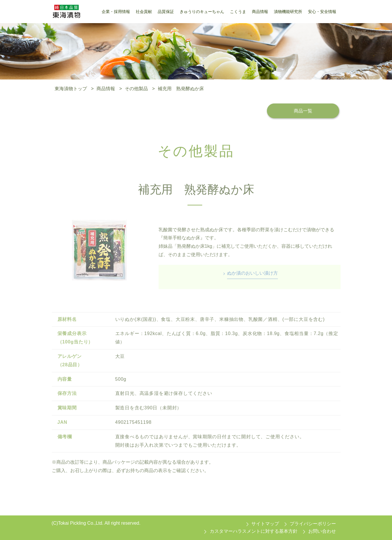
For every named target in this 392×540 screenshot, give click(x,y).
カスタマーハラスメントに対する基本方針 (254, 531)
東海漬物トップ (71, 89)
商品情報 (106, 89)
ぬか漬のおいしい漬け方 (252, 273)
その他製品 (136, 89)
